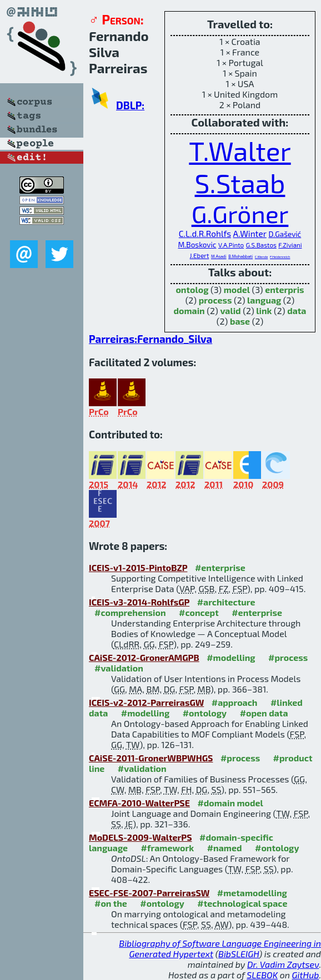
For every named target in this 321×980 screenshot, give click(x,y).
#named (225, 848)
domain (189, 310)
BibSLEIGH (239, 954)
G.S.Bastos (261, 245)
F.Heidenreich (280, 257)
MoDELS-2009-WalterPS (141, 837)
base (240, 321)
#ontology (205, 713)
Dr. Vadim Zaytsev (283, 964)
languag (264, 300)
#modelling (231, 657)
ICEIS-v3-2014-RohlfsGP (139, 602)
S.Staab (240, 183)
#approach (235, 702)
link (264, 310)
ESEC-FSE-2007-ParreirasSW (149, 893)
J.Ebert (200, 255)
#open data (264, 713)
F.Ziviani (290, 245)
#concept (199, 612)
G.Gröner (240, 213)
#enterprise (220, 567)
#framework (168, 848)
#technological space (242, 903)
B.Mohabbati (240, 256)
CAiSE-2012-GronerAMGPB (144, 657)
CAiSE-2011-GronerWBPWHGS (151, 758)
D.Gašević (285, 234)
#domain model (230, 803)
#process (288, 657)
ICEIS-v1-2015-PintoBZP (138, 567)
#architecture (226, 602)
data (297, 310)
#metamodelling (252, 893)
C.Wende (262, 257)
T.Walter (240, 150)
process (215, 300)
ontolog (192, 289)
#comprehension (130, 612)
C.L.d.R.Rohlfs (205, 234)
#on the (111, 903)
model (237, 289)
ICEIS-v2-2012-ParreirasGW (146, 702)
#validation (119, 668)
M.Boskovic (197, 245)
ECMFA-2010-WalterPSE (139, 803)
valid (230, 310)
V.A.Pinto (231, 245)
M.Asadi (219, 256)
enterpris (284, 289)
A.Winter (250, 234)
